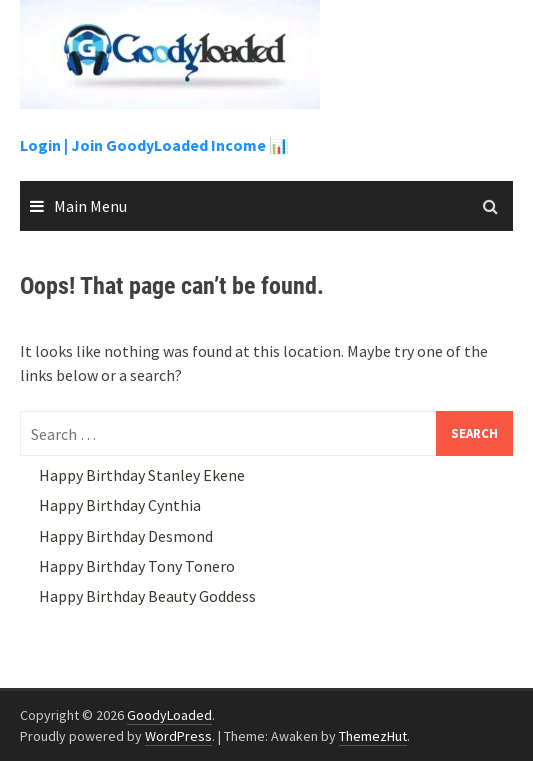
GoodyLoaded (169, 715)
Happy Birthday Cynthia (120, 505)
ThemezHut (373, 736)
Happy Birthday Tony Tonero (137, 566)
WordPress (178, 736)
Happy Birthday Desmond (126, 536)
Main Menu (90, 206)
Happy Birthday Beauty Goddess (147, 596)
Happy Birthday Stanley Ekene (142, 475)
